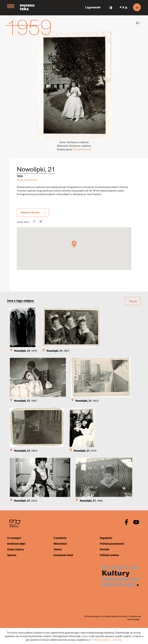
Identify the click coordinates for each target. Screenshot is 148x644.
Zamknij (117, 640)
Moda (20, 180)
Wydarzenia (31, 180)
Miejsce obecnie (34, 212)
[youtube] (136, 522)
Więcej (133, 301)
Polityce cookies (101, 640)
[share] (34, 222)
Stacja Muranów (82, 149)
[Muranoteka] (30, 8)
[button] (74, 244)
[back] (136, 23)
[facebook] (126, 522)
